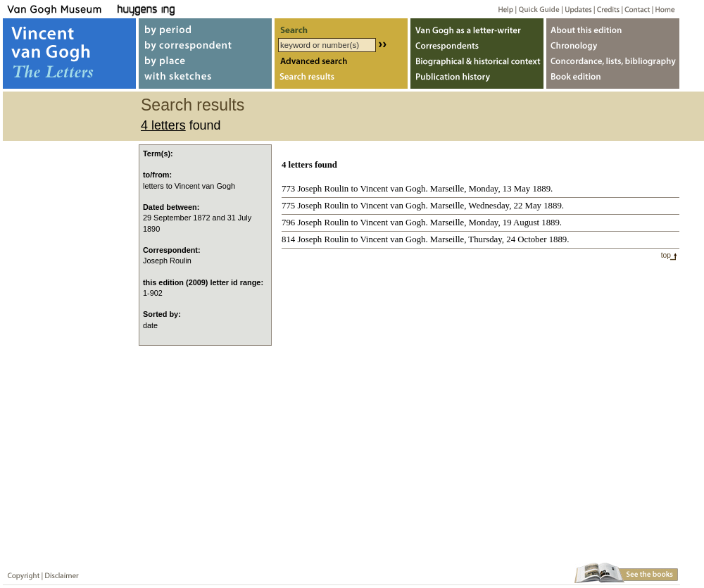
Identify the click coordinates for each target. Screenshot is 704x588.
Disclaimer (59, 573)
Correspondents (477, 45)
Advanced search (341, 62)
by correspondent (205, 45)
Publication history (477, 80)
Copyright (20, 573)
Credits (606, 9)
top (666, 255)
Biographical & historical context (477, 62)
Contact (635, 9)
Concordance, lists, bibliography (613, 62)
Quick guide (538, 9)
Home (663, 9)
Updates (577, 9)
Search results (341, 80)
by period (205, 27)
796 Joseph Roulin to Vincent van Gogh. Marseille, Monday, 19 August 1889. (422, 223)
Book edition (613, 80)
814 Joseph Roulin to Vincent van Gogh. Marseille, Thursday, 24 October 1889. (425, 239)
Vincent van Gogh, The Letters (69, 54)
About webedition (613, 27)
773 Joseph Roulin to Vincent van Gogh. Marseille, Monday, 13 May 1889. (417, 189)
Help (500, 9)
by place (205, 62)
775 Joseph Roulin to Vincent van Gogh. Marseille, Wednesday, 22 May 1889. (423, 206)
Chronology (613, 45)
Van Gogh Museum (59, 9)
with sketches (205, 80)
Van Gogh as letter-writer (477, 27)
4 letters (163, 125)
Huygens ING (184, 9)
